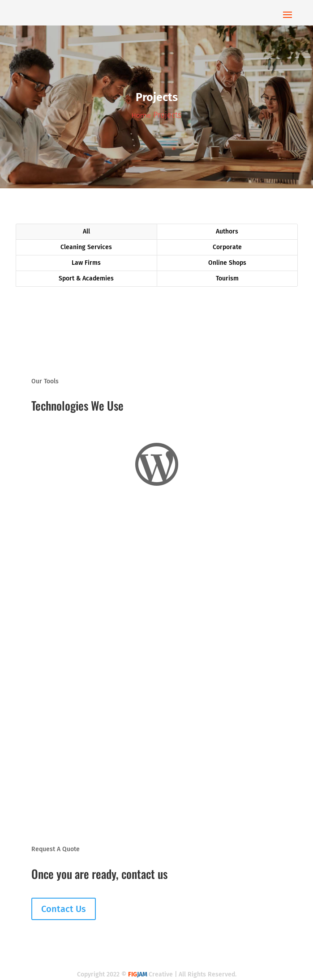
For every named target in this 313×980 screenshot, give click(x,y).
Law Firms (86, 263)
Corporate (227, 247)
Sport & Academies (86, 278)
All (86, 231)
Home (141, 115)
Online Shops (227, 263)
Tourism (227, 278)
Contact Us (64, 909)
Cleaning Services (86, 247)
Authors (227, 231)
